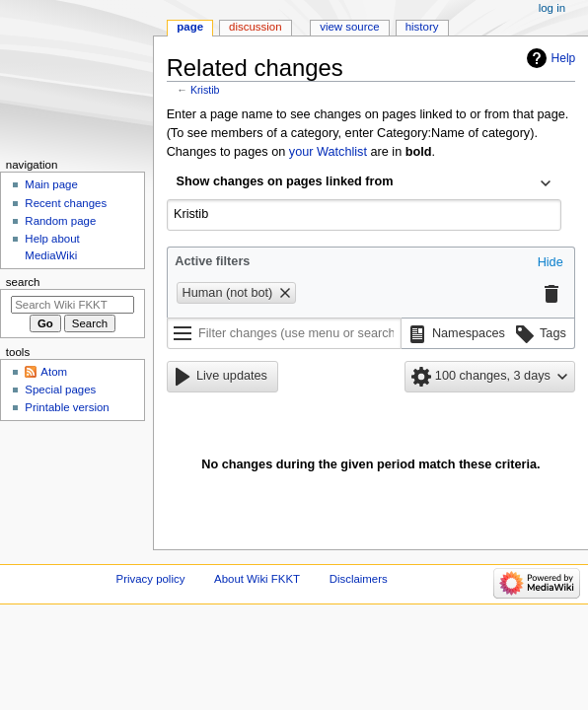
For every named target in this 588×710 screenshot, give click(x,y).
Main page (51, 184)
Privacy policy (151, 579)
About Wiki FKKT (257, 579)
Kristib (205, 90)
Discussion (255, 27)
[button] (551, 263)
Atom (54, 372)
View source (349, 27)
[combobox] (364, 183)
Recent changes (66, 203)
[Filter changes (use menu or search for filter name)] (284, 333)
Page (190, 27)
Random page (60, 221)
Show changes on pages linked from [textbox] (285, 181)
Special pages (60, 390)
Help (564, 58)
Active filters (212, 261)
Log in (552, 8)
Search (23, 282)
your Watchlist (328, 152)
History (422, 27)
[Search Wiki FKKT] (73, 305)
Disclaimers (359, 579)
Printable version (67, 407)
